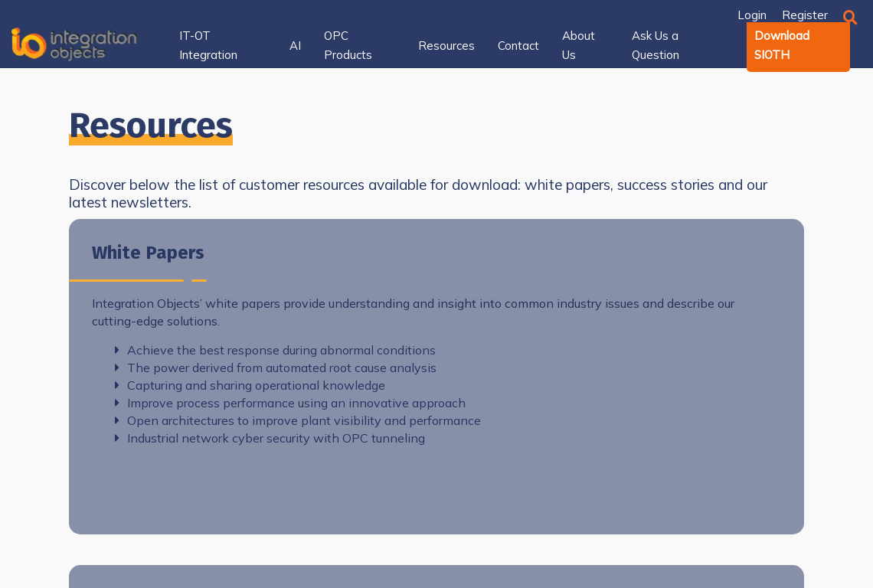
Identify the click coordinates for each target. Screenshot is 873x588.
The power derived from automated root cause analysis (276, 367)
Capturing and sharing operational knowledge (250, 385)
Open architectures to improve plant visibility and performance (298, 420)
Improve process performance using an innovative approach (290, 403)
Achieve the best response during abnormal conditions (275, 350)
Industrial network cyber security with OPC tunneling (270, 438)
